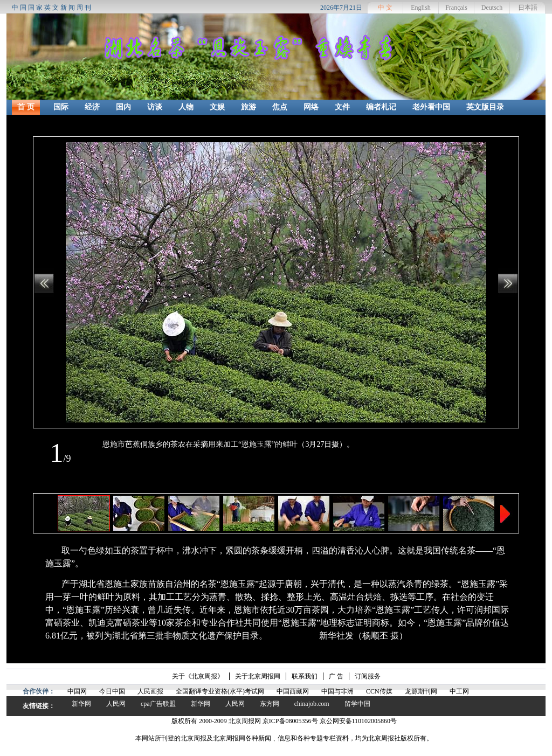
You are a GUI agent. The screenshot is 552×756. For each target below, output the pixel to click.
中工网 (459, 691)
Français (456, 8)
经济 (92, 107)
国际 (61, 107)
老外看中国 (431, 107)
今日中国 (112, 691)
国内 (123, 107)
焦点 (280, 107)
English (421, 8)
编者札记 (381, 107)
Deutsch (492, 8)
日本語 (528, 8)
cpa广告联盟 (158, 704)
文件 (342, 107)
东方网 (270, 704)
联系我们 (305, 676)
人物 (186, 107)
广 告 (336, 676)
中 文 (385, 8)
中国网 (77, 691)
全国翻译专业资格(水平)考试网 (220, 691)
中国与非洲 (337, 691)
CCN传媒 (379, 691)
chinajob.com (312, 704)
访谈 (155, 107)
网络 (311, 107)
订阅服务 (368, 676)
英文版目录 (485, 107)
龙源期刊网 (421, 691)
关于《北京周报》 (198, 676)
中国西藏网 (293, 691)
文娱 (217, 107)
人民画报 (150, 691)
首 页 (26, 107)
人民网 (116, 704)
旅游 (249, 107)
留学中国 (357, 704)
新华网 (81, 704)
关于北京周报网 (258, 676)
